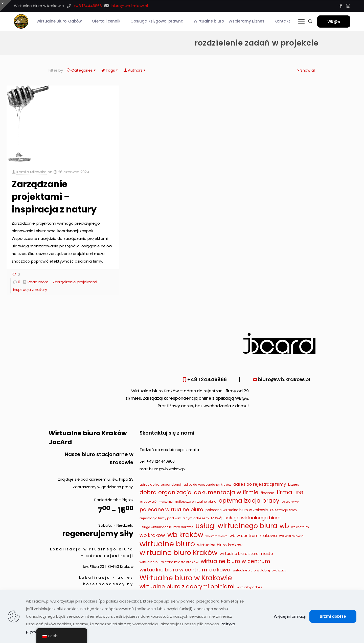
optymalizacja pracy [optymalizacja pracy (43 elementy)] (249, 501)
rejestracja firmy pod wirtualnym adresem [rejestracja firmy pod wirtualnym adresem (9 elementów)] (174, 518)
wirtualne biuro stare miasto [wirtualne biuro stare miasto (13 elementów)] (246, 554)
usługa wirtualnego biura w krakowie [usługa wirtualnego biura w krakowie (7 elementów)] (166, 527)
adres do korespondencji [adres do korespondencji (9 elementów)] (161, 485)
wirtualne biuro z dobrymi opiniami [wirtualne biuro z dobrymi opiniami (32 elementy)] (187, 586)
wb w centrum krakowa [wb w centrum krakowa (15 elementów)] (253, 536)
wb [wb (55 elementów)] (284, 526)
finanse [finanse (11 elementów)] (267, 493)
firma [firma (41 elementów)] (284, 492)
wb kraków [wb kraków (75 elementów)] (185, 535)
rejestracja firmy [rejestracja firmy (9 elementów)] (284, 510)
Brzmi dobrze (333, 616)
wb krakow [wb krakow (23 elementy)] (152, 535)
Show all (306, 70)
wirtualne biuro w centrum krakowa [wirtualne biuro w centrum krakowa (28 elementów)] (185, 570)
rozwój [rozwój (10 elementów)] (217, 518)
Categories (82, 70)
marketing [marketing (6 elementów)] (166, 502)
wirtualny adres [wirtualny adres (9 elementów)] (249, 587)
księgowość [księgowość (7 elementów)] (148, 502)
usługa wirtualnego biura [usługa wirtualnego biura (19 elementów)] (253, 518)
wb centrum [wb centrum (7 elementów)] (300, 527)
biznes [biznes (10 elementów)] (294, 485)
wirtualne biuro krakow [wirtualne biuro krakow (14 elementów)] (220, 545)
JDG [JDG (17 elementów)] (299, 493)
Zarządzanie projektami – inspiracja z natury (54, 197)
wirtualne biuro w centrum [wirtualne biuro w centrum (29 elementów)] (235, 561)
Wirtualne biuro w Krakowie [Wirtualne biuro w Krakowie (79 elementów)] (186, 578)
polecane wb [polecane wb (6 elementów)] (290, 502)
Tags (110, 70)
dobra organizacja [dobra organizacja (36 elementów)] (166, 492)
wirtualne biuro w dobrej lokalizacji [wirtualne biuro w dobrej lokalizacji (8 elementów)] (260, 570)
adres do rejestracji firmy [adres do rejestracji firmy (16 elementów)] (260, 484)
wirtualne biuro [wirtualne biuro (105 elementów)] (167, 544)
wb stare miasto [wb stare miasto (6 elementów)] (216, 536)
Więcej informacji (290, 616)
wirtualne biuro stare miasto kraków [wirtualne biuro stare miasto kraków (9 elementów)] (169, 562)
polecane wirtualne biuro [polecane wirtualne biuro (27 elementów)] (171, 509)
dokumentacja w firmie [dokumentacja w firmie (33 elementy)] (226, 492)
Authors (135, 70)
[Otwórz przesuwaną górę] (6, 6)
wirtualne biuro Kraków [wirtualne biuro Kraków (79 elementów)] (178, 553)
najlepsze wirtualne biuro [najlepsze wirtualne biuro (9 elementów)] (196, 501)
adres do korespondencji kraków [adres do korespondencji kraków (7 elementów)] (207, 485)
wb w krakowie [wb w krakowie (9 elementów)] (291, 536)
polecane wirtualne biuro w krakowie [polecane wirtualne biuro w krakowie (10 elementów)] (237, 510)
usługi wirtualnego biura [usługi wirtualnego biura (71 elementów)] (236, 526)
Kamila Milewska (31, 172)
